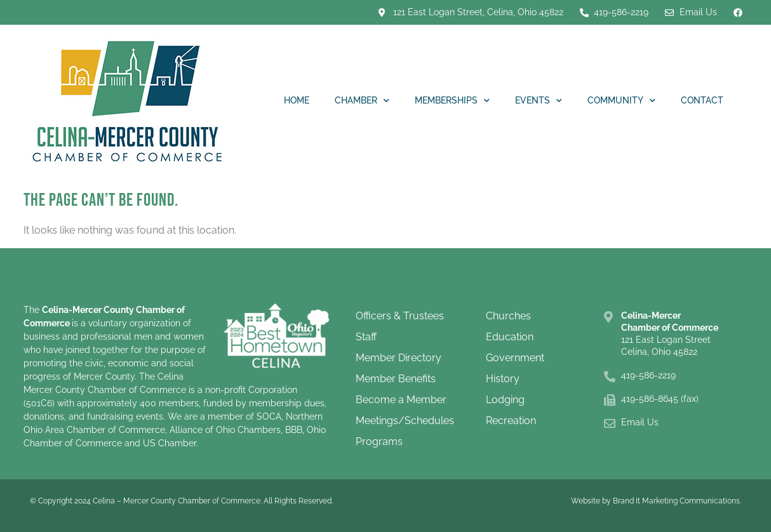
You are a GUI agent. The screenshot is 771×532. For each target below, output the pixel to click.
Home (297, 100)
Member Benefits (396, 379)
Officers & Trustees (400, 316)
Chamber (362, 101)
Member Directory (399, 358)
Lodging (505, 400)
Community (621, 101)
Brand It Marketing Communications (676, 501)
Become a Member (401, 400)
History (503, 379)
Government (515, 358)
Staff (366, 337)
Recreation (511, 421)
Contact (702, 100)
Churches (508, 316)
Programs (379, 442)
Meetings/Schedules (405, 421)
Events (539, 101)
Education (510, 337)
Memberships (452, 101)
